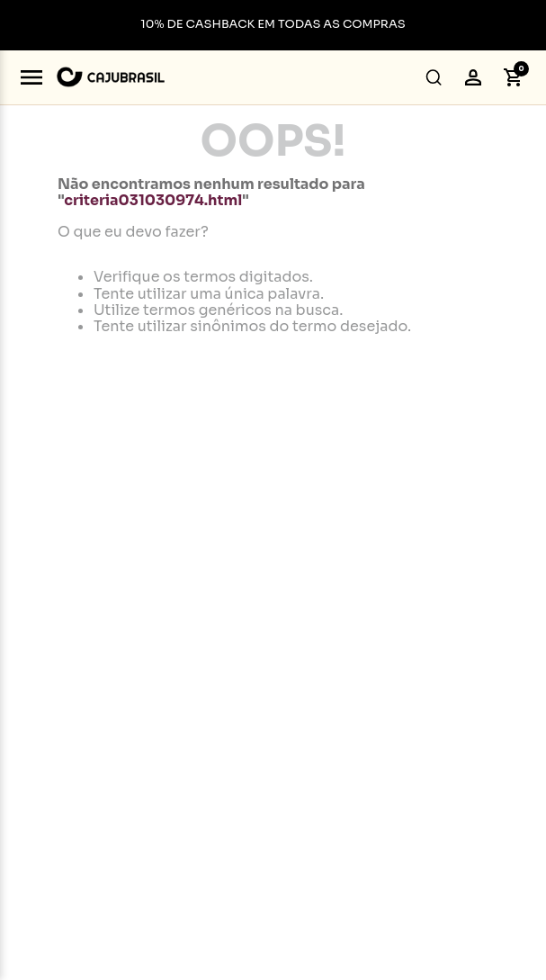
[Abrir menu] (31, 77)
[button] (434, 77)
